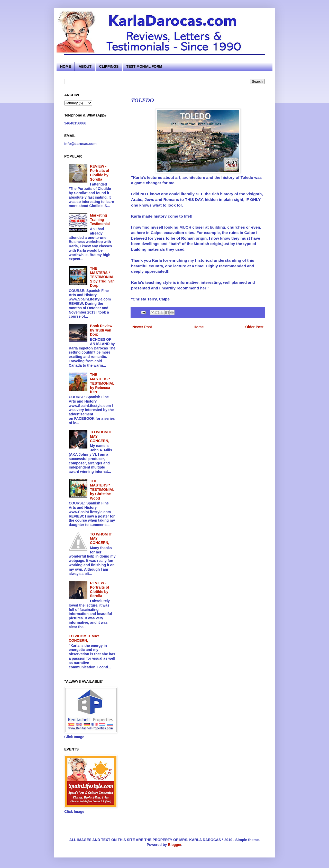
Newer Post (142, 327)
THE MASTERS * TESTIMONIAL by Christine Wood (102, 490)
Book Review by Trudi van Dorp (101, 330)
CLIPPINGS (109, 66)
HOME (66, 66)
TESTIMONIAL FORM (144, 66)
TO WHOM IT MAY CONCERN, (84, 638)
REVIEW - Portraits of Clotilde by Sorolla (100, 173)
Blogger (175, 845)
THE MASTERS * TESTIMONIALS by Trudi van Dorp (102, 277)
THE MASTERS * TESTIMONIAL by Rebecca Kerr (102, 383)
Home (199, 327)
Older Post (254, 327)
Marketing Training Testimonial (100, 220)
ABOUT (85, 66)
